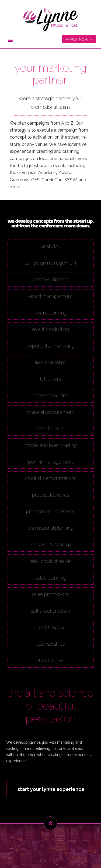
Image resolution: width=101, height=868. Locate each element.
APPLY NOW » (79, 39)
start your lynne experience (51, 789)
